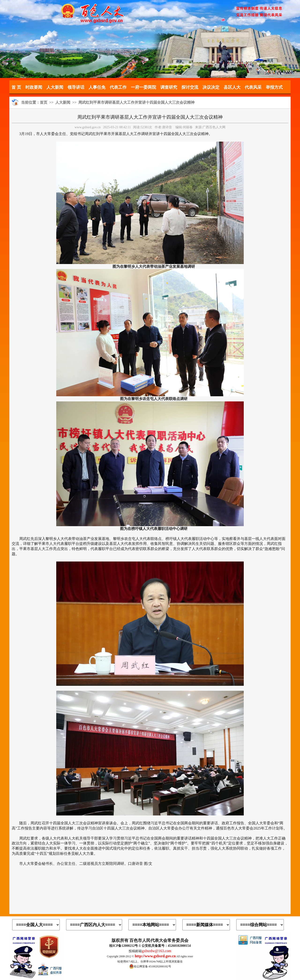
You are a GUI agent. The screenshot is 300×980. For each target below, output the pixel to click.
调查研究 (169, 87)
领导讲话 (76, 87)
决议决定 (211, 87)
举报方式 (274, 87)
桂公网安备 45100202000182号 (150, 966)
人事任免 (97, 87)
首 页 (16, 87)
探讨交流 (190, 87)
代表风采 (253, 87)
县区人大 (232, 87)
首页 (44, 102)
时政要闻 (34, 87)
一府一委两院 (143, 87)
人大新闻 (55, 87)
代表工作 (118, 87)
